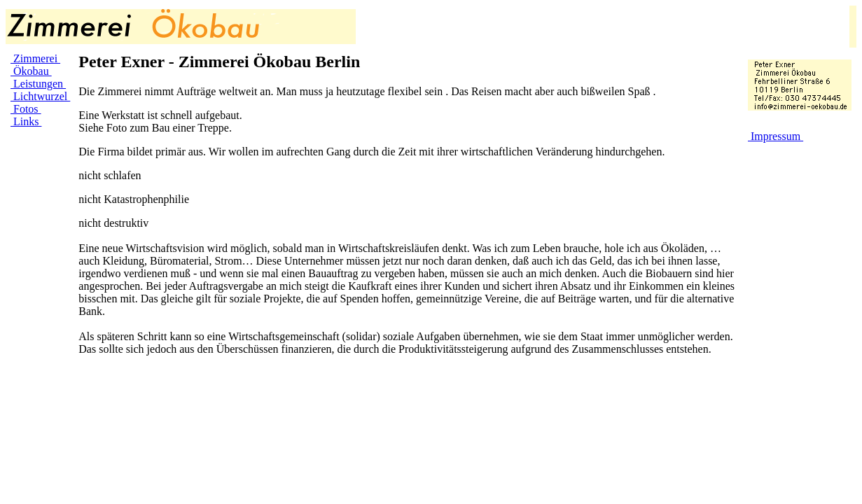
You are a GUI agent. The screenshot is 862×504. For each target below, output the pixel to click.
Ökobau (31, 71)
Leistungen (38, 84)
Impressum (776, 136)
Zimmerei (35, 58)
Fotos (26, 109)
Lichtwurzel (40, 96)
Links (26, 121)
